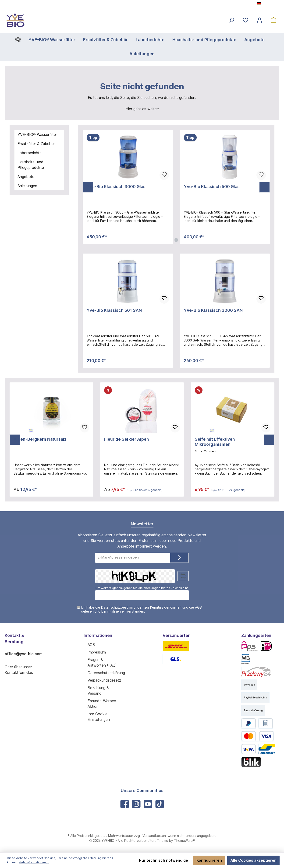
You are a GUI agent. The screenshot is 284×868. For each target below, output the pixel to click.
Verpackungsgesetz (104, 680)
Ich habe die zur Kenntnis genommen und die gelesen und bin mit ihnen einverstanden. (144, 609)
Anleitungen (27, 186)
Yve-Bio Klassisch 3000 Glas (115, 187)
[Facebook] (125, 804)
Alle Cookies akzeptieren (254, 860)
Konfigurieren (212, 860)
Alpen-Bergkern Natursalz (39, 439)
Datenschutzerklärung (106, 672)
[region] (176, 187)
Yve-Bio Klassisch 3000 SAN (212, 310)
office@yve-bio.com (22, 653)
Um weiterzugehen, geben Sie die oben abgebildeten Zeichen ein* (142, 588)
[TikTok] (159, 804)
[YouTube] (148, 804)
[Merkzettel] (245, 20)
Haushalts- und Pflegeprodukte (30, 165)
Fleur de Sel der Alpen (126, 439)
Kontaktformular (18, 672)
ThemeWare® (182, 840)
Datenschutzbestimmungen (119, 607)
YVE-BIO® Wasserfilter (37, 134)
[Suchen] (231, 20)
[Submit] (179, 557)
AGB (191, 607)
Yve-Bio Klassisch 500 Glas (211, 187)
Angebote (26, 176)
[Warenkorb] (273, 20)
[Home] (23, 40)
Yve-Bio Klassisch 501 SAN (114, 310)
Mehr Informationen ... (21, 862)
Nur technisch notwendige (168, 860)
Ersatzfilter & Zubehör (36, 143)
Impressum (97, 652)
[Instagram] (136, 804)
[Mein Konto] (259, 20)
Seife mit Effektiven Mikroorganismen (232, 439)
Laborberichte (29, 153)
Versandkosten (153, 835)
